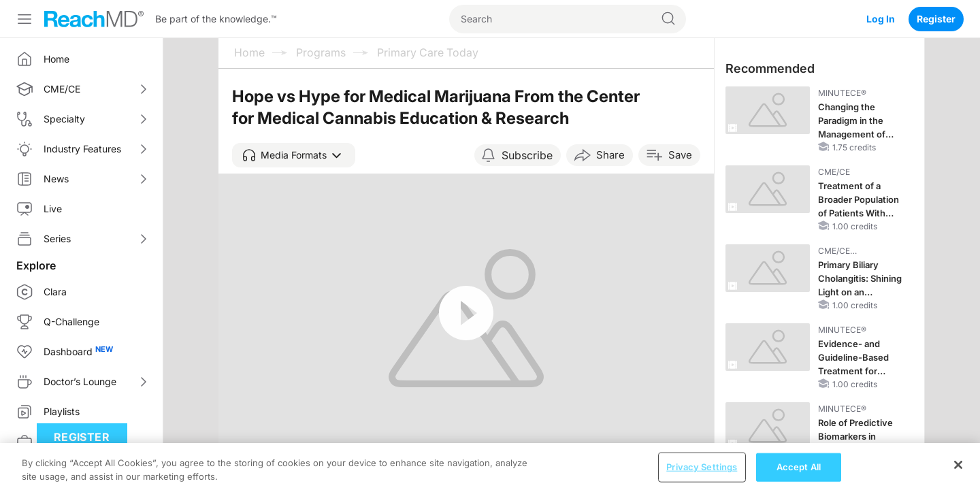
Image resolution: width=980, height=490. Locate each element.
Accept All (799, 475)
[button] (294, 155)
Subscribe (527, 155)
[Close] (958, 473)
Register (936, 19)
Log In (881, 19)
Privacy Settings (702, 475)
